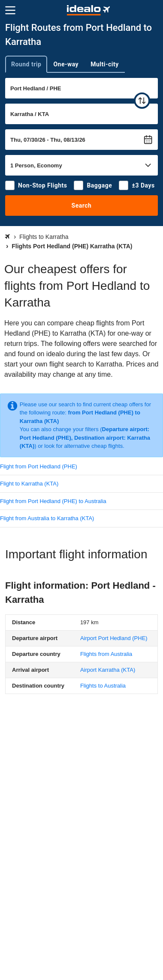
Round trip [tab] (26, 64)
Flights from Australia (106, 654)
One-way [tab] (66, 64)
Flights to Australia (103, 686)
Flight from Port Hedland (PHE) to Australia (53, 501)
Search (82, 206)
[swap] (142, 101)
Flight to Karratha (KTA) (29, 484)
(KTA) (108, 670)
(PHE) (114, 638)
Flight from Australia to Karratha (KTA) (47, 518)
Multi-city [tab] (105, 64)
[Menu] (10, 10)
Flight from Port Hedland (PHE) (39, 466)
